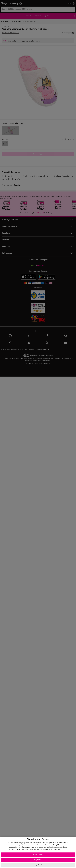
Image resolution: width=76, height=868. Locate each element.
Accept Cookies (38, 855)
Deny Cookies (38, 860)
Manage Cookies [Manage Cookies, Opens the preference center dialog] (38, 865)
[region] (38, 852)
